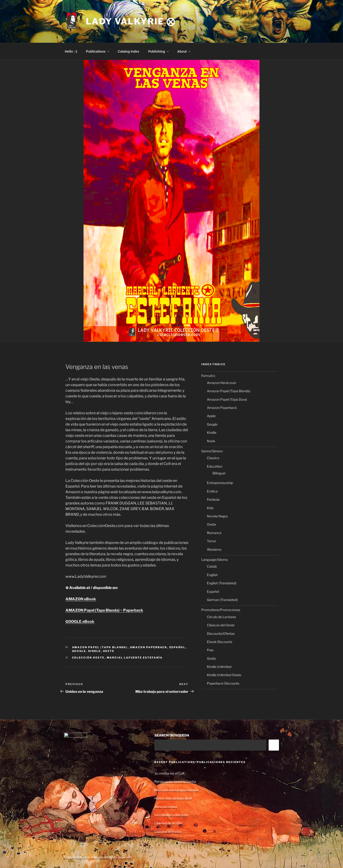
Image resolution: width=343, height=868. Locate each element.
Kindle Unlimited (219, 667)
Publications (98, 51)
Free (210, 650)
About (184, 51)
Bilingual (219, 473)
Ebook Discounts (220, 642)
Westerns (214, 549)
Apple (211, 416)
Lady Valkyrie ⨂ (131, 21)
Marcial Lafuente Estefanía (135, 658)
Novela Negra (217, 516)
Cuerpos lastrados (168, 831)
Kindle (95, 651)
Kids (210, 508)
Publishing (159, 51)
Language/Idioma (215, 560)
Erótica (212, 491)
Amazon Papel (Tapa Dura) (227, 399)
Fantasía (213, 499)
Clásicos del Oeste (221, 625)
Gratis (211, 658)
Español (177, 647)
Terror (212, 541)
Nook (211, 441)
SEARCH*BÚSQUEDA (172, 735)
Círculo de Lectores (221, 617)
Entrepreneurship (220, 483)
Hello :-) (71, 51)
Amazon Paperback (149, 647)
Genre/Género (212, 451)
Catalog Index (129, 51)
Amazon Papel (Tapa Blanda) (100, 647)
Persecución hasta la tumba (175, 781)
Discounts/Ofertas (221, 634)
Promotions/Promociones (221, 610)
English (212, 575)
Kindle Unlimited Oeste (224, 675)
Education (215, 466)
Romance (214, 533)
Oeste (109, 651)
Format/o (208, 376)
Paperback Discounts (223, 683)
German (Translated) (222, 600)
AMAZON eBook (81, 599)
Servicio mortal (166, 807)
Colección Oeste (88, 658)
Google (79, 651)
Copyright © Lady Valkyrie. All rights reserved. (98, 857)
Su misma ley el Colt (169, 773)
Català (212, 566)
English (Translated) (222, 583)
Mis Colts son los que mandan (177, 790)
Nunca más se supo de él (173, 798)
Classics (213, 458)
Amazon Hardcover (222, 383)
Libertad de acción (168, 823)
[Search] (274, 745)
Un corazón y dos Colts (171, 815)
